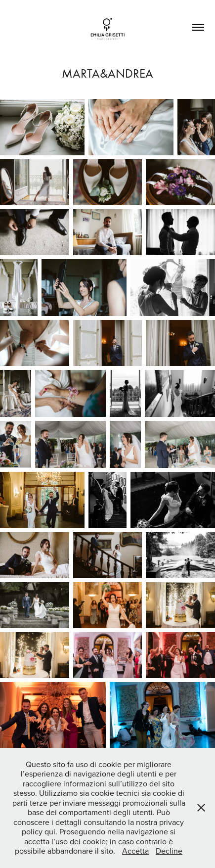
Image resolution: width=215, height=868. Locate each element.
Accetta (135, 851)
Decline (169, 851)
